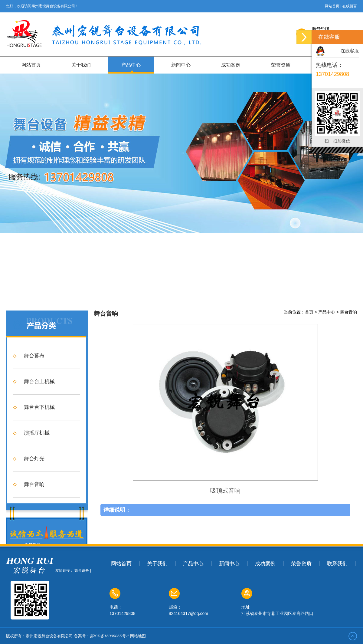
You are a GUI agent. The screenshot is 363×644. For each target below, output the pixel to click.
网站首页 (332, 6)
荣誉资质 (281, 65)
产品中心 (131, 65)
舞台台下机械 (39, 481)
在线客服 (350, 51)
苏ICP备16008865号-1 (110, 636)
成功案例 (231, 65)
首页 (309, 386)
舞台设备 (82, 570)
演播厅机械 (37, 507)
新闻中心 (181, 65)
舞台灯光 (34, 533)
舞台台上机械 (39, 456)
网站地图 (138, 636)
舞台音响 (348, 386)
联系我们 (337, 564)
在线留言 (350, 6)
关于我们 (81, 65)
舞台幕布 (34, 430)
